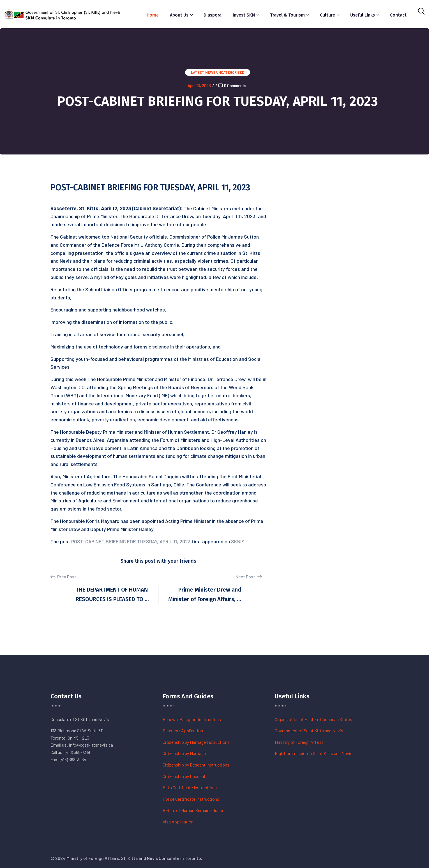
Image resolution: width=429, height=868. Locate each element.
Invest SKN (244, 15)
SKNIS (238, 541)
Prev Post (63, 577)
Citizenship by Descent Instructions (196, 765)
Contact (398, 15)
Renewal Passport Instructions (192, 719)
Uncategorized (230, 72)
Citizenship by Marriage (184, 753)
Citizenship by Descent (184, 776)
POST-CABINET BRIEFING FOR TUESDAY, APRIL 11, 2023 (131, 541)
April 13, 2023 (199, 86)
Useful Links (363, 15)
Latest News (203, 72)
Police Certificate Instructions (191, 799)
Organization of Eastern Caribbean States (313, 719)
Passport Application (183, 730)
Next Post (249, 577)
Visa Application (178, 822)
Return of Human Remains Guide (193, 810)
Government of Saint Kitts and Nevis (309, 730)
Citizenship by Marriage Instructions (196, 742)
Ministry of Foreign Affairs (299, 742)
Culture (327, 15)
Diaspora (213, 15)
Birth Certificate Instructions (190, 787)
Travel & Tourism (287, 15)
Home (153, 15)
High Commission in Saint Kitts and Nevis (314, 753)
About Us (179, 15)
